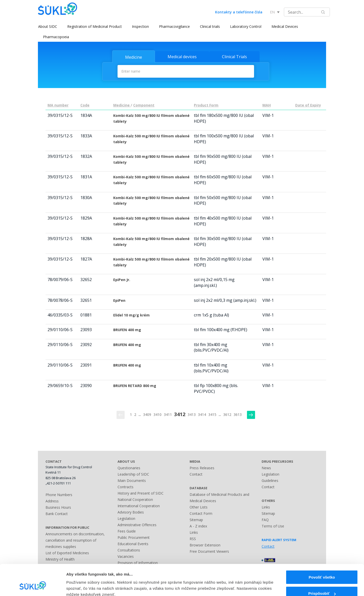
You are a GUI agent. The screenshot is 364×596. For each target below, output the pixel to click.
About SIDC (47, 26)
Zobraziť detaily (81, 581)
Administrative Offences (137, 525)
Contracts (126, 487)
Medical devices (182, 57)
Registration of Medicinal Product (94, 26)
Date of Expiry (308, 105)
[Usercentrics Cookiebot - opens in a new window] (33, 586)
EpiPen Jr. (122, 280)
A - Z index (198, 526)
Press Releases (202, 468)
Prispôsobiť (322, 567)
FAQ (265, 519)
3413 (192, 414)
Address (52, 501)
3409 (147, 414)
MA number (58, 105)
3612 (227, 414)
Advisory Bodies (131, 512)
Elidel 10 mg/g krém (131, 315)
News (266, 468)
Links (194, 532)
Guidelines (270, 480)
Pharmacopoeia (56, 37)
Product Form (206, 105)
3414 (202, 414)
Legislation (126, 518)
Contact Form (201, 513)
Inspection (140, 26)
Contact (196, 474)
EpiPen (119, 300)
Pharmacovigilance (174, 26)
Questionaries (129, 468)
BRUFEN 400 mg (127, 330)
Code (85, 105)
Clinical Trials (234, 57)
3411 (168, 414)
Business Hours (58, 507)
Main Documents (132, 480)
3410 (157, 414)
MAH (267, 105)
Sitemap (196, 519)
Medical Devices (285, 26)
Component (144, 105)
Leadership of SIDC (133, 474)
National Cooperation (135, 499)
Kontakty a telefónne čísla (239, 12)
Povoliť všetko (322, 550)
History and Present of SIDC (141, 493)
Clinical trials (210, 26)
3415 (212, 414)
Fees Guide (127, 531)
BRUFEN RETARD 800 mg (135, 386)
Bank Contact (57, 514)
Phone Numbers (59, 495)
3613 (238, 414)
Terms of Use (273, 526)
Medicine (134, 57)
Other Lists (199, 507)
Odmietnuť (322, 583)
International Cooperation (139, 506)
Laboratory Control (245, 26)
